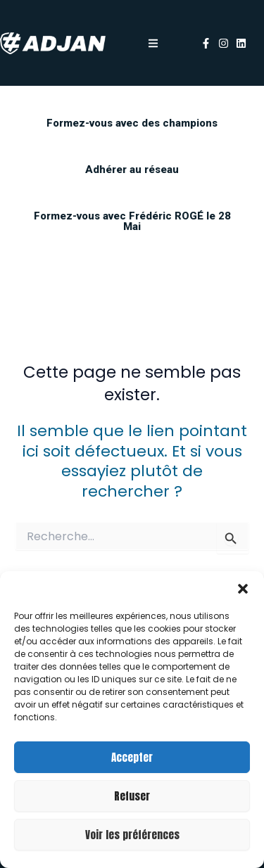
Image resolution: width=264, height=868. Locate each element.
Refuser (132, 796)
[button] (243, 589)
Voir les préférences (132, 835)
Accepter (132, 757)
